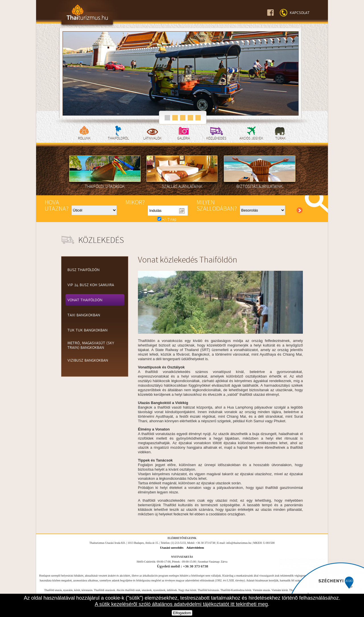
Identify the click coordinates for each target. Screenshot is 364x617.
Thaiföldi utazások (105, 172)
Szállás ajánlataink (182, 172)
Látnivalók (152, 138)
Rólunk (84, 138)
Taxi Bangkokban (84, 315)
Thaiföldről (118, 138)
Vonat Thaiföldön (85, 300)
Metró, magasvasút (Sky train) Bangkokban (91, 345)
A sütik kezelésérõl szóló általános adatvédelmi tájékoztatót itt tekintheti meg (181, 604)
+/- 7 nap (167, 220)
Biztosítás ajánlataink (259, 172)
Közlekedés (216, 138)
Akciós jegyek (251, 138)
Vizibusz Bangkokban (88, 360)
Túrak (280, 138)
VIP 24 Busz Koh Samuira (91, 285)
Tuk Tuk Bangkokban (87, 330)
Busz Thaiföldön (83, 270)
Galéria (184, 138)
